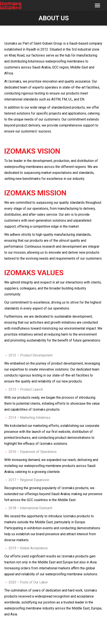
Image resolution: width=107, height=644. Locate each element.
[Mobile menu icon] (97, 5)
